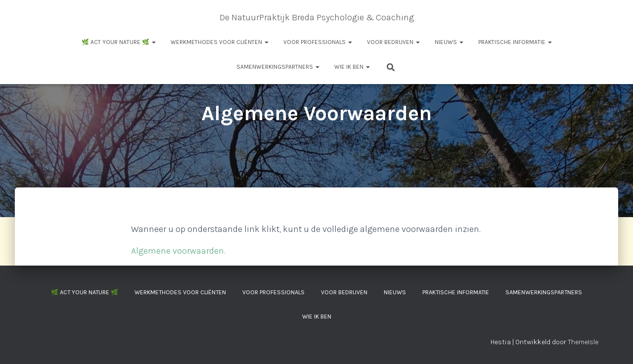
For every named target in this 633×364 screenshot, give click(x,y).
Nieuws (449, 42)
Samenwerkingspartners (278, 67)
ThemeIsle (583, 342)
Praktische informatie (515, 42)
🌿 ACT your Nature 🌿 (119, 42)
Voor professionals (318, 42)
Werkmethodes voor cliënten (220, 42)
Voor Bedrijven (393, 42)
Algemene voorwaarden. (178, 251)
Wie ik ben (352, 67)
